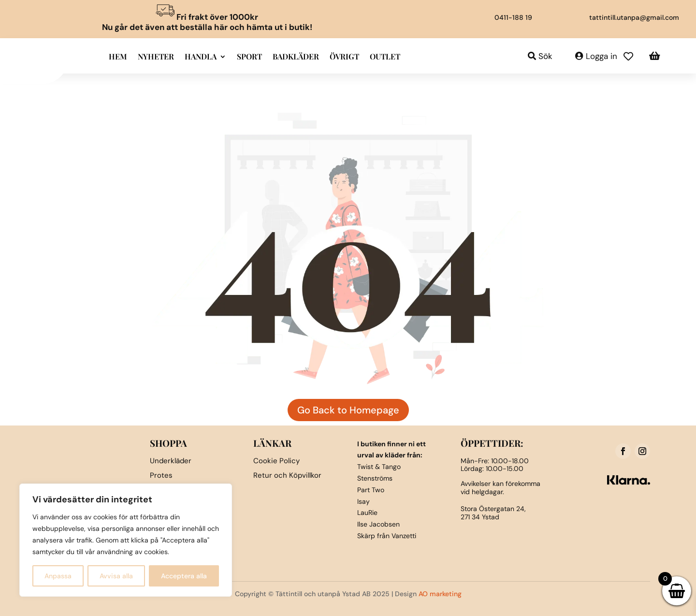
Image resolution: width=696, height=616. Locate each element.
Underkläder (171, 461)
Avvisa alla (116, 576)
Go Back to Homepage (348, 410)
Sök (545, 56)
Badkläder (296, 57)
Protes (161, 475)
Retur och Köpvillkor (287, 475)
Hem (118, 57)
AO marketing (440, 594)
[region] (126, 540)
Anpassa (58, 576)
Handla (201, 57)
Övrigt (344, 57)
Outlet (385, 57)
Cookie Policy (276, 461)
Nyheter (156, 57)
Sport (249, 57)
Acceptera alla (184, 576)
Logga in (602, 56)
